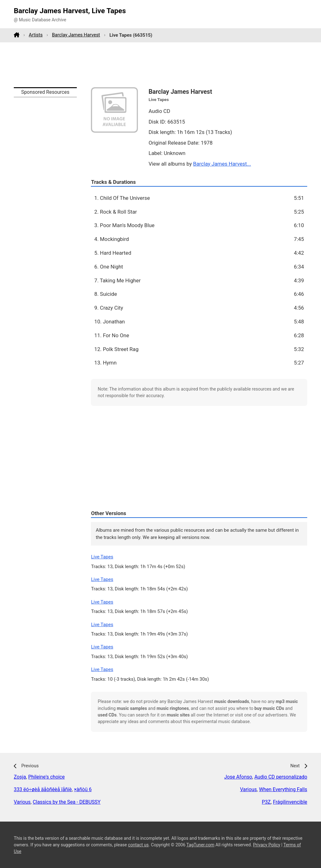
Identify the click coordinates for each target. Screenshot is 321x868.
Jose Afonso (238, 777)
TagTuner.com (200, 845)
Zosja (20, 777)
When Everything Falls (283, 789)
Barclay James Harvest (76, 35)
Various (22, 802)
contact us (138, 845)
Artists (36, 35)
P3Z (266, 802)
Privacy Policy (267, 845)
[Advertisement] (160, 65)
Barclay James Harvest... (222, 164)
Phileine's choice (46, 777)
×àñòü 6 (83, 789)
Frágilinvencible (290, 802)
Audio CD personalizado (281, 777)
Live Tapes (102, 557)
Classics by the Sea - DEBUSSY (67, 802)
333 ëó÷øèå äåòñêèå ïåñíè (43, 789)
